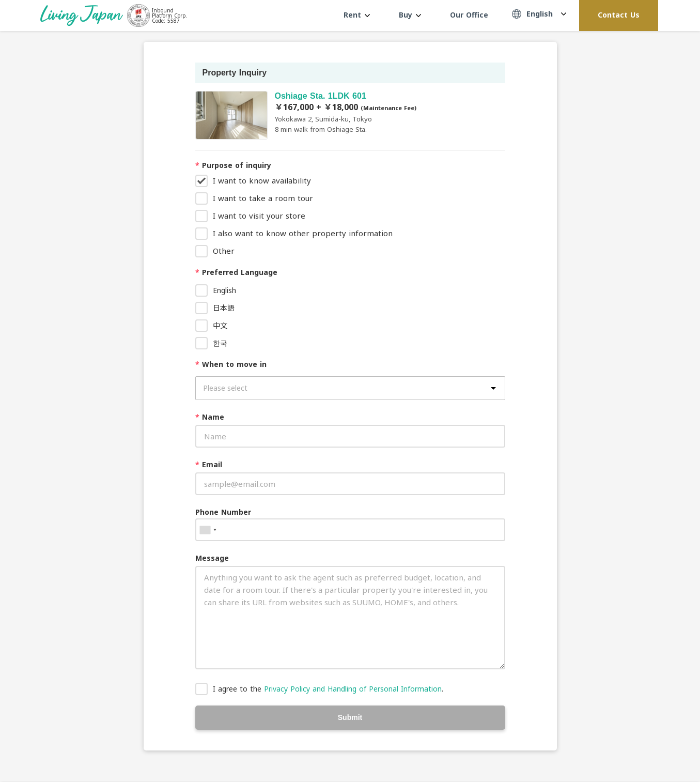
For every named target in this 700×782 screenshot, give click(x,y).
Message (212, 558)
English (224, 290)
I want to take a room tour (263, 198)
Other (224, 251)
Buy (410, 15)
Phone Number (223, 512)
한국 (220, 343)
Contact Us (619, 15)
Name (210, 417)
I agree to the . (328, 689)
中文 (220, 325)
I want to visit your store (259, 216)
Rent (357, 15)
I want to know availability (262, 180)
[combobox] (208, 530)
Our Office (469, 15)
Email (209, 464)
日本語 (224, 308)
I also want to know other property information (303, 233)
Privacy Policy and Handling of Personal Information (353, 689)
